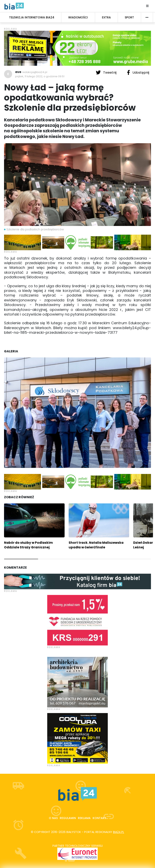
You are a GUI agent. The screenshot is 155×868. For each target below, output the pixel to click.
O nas (53, 818)
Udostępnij (138, 72)
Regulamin (68, 818)
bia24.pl (119, 832)
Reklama (84, 818)
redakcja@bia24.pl (35, 72)
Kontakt (99, 818)
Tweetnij (107, 72)
